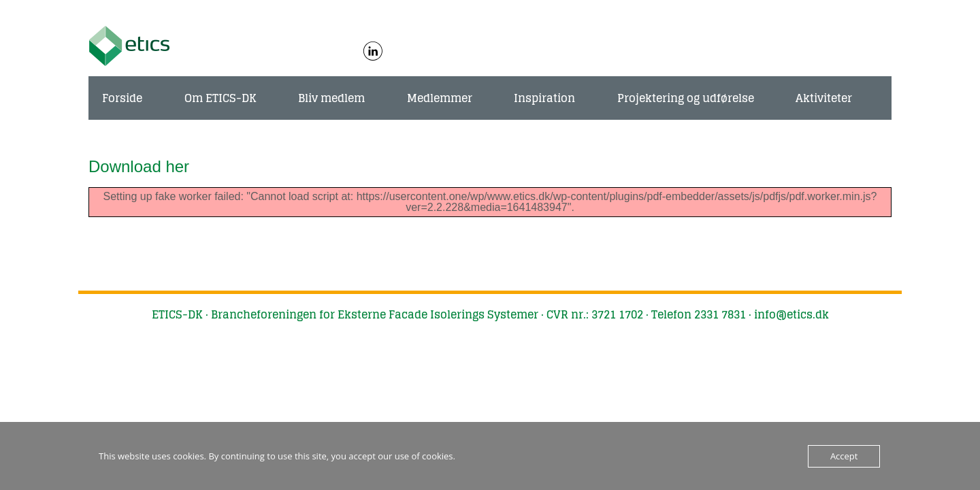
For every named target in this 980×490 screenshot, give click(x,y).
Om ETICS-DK (220, 98)
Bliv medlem (331, 98)
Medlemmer (440, 98)
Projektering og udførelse (686, 98)
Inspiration (544, 98)
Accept (844, 456)
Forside (122, 98)
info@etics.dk (791, 314)
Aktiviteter (824, 98)
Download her (139, 166)
